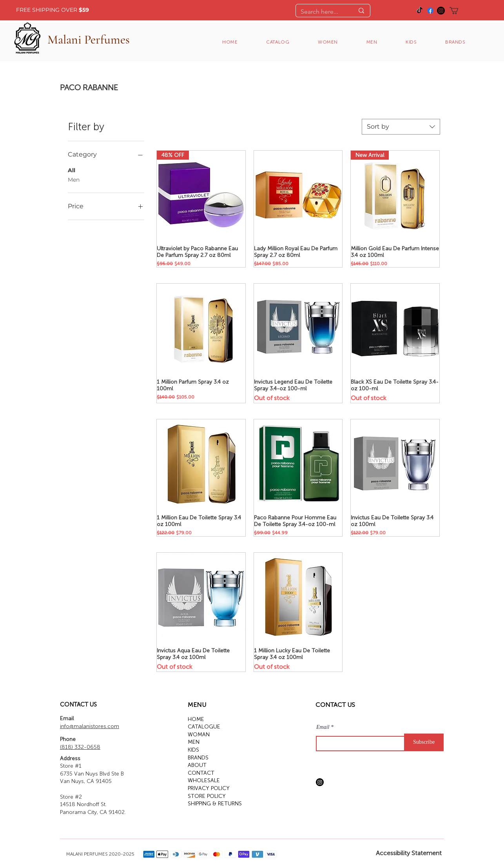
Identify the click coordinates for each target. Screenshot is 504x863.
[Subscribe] (424, 742)
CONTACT (201, 773)
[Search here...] (321, 12)
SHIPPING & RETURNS (215, 804)
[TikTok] (420, 11)
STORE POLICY (207, 796)
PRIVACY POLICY (209, 788)
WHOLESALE (204, 780)
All (72, 170)
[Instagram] (441, 11)
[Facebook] (430, 11)
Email (323, 727)
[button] (464, 11)
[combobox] (401, 127)
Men (74, 179)
